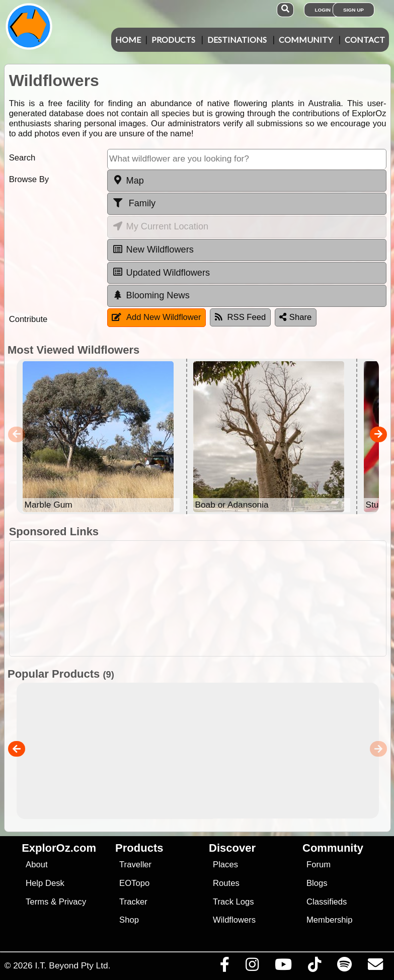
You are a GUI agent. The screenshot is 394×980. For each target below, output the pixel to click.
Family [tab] (134, 203)
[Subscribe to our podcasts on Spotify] (344, 967)
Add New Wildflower (156, 317)
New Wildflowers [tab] (153, 250)
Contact (365, 39)
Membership (329, 920)
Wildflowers (234, 920)
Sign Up (353, 10)
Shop (129, 920)
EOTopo (134, 883)
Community (306, 39)
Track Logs (233, 902)
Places (225, 865)
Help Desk (45, 883)
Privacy (73, 902)
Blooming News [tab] (151, 295)
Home (128, 39)
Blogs (317, 883)
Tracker (133, 902)
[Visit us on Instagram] (252, 967)
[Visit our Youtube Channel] (283, 967)
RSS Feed (241, 317)
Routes (226, 883)
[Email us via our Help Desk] (375, 967)
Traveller (135, 865)
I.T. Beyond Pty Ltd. (72, 965)
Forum (319, 865)
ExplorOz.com (59, 848)
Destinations (237, 39)
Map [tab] (128, 180)
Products (173, 39)
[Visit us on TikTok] (314, 967)
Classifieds (327, 902)
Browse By (29, 179)
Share (295, 317)
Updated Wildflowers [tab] (161, 272)
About (36, 865)
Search (22, 158)
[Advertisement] (202, 598)
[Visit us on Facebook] (224, 967)
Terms (37, 902)
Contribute (28, 319)
